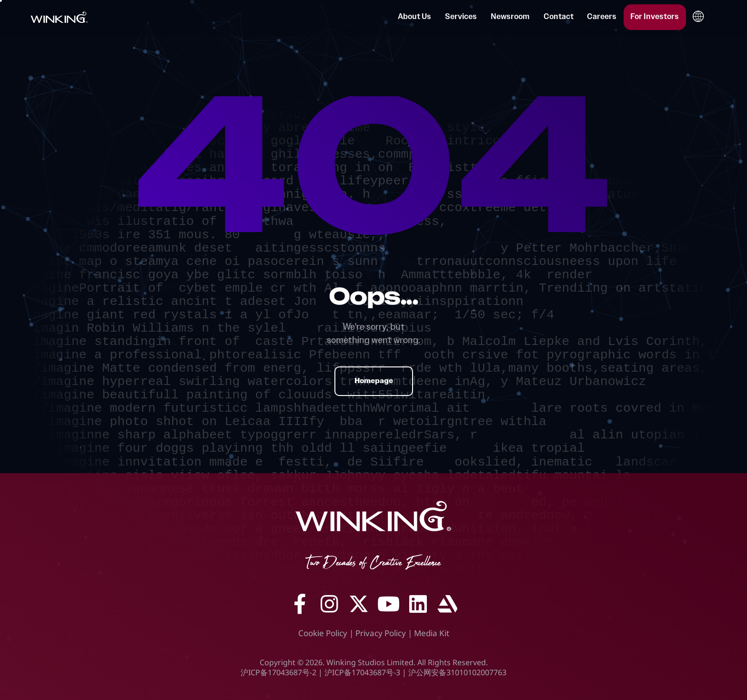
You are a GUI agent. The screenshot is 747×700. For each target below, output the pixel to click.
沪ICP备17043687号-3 (362, 672)
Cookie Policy (323, 633)
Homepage (374, 381)
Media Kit (432, 633)
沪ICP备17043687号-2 (278, 672)
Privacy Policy (381, 633)
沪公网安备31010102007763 (457, 672)
